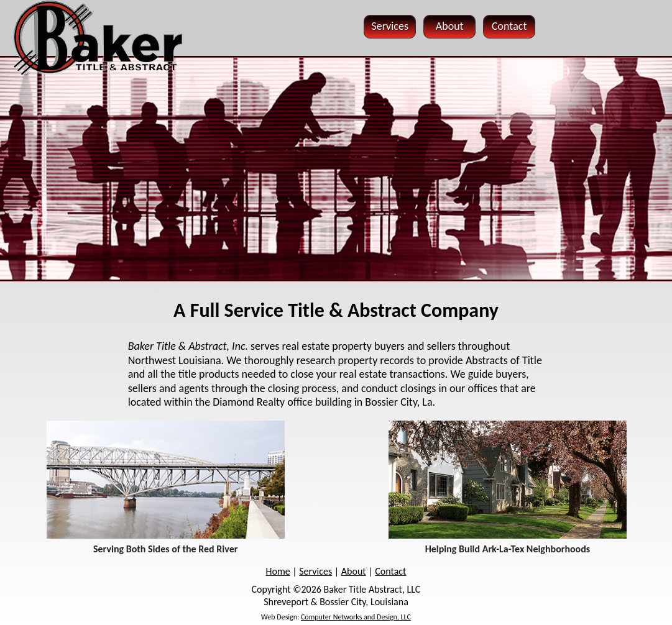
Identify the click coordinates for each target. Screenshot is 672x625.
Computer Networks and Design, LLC (356, 617)
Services (315, 571)
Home (278, 571)
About (354, 571)
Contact (390, 571)
